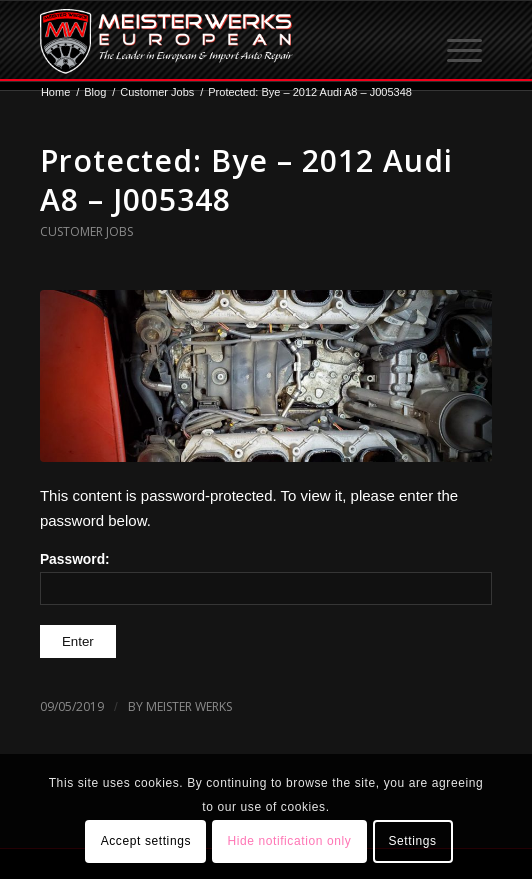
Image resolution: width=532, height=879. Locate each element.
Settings (412, 841)
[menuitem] (466, 41)
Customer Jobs (86, 231)
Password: (266, 579)
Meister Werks (189, 706)
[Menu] (466, 41)
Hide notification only (289, 841)
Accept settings (146, 841)
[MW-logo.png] (221, 41)
